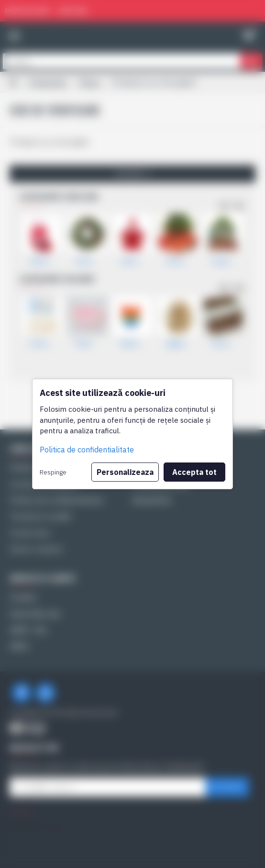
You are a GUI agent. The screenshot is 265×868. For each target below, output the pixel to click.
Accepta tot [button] (194, 472)
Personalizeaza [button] (125, 472)
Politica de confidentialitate (87, 450)
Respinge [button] (53, 472)
